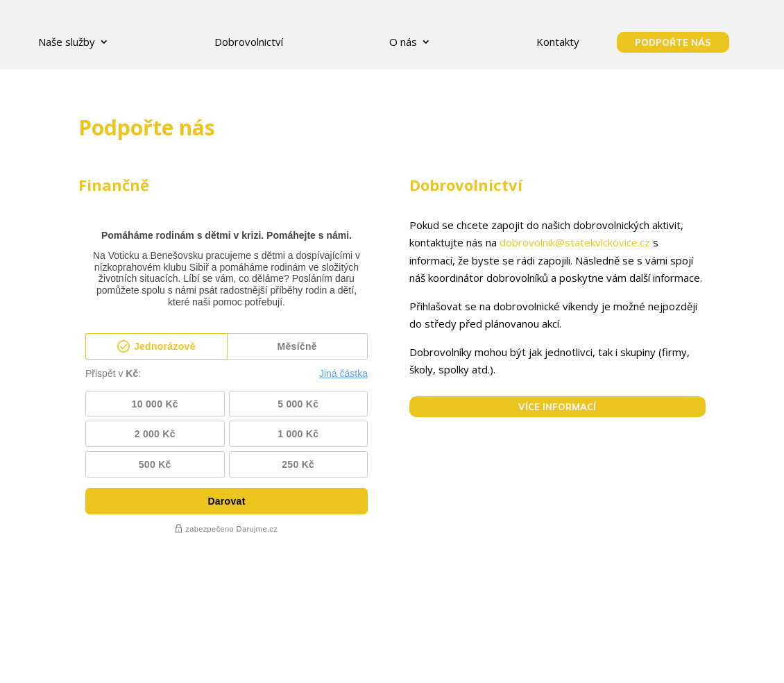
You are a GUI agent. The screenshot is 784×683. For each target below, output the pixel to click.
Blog (399, 659)
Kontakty (558, 42)
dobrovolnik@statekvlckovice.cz (575, 242)
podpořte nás (673, 42)
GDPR (254, 659)
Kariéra (351, 659)
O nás (403, 42)
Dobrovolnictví (249, 42)
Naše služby (67, 42)
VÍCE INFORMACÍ (557, 407)
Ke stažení (454, 659)
